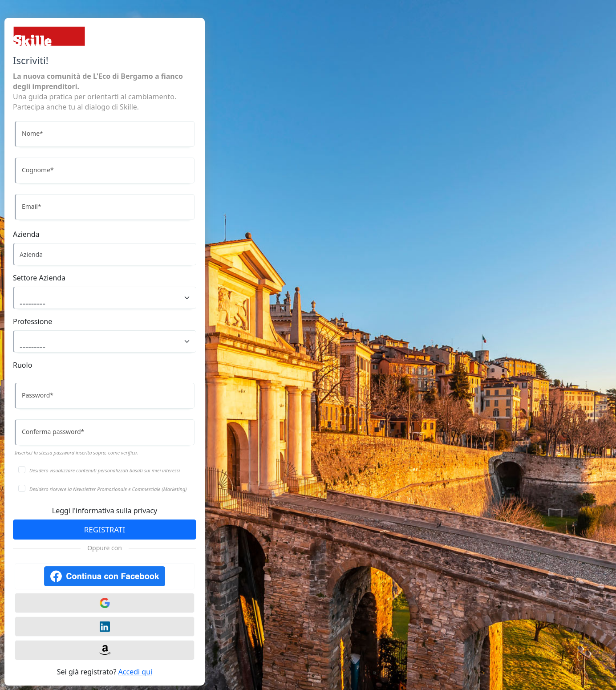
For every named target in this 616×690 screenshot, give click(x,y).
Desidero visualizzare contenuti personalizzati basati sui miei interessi (105, 470)
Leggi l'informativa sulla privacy (105, 511)
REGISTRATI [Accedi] (105, 530)
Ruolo (22, 365)
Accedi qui (136, 672)
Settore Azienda (39, 278)
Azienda (26, 234)
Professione (32, 321)
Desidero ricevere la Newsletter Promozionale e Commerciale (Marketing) (108, 489)
